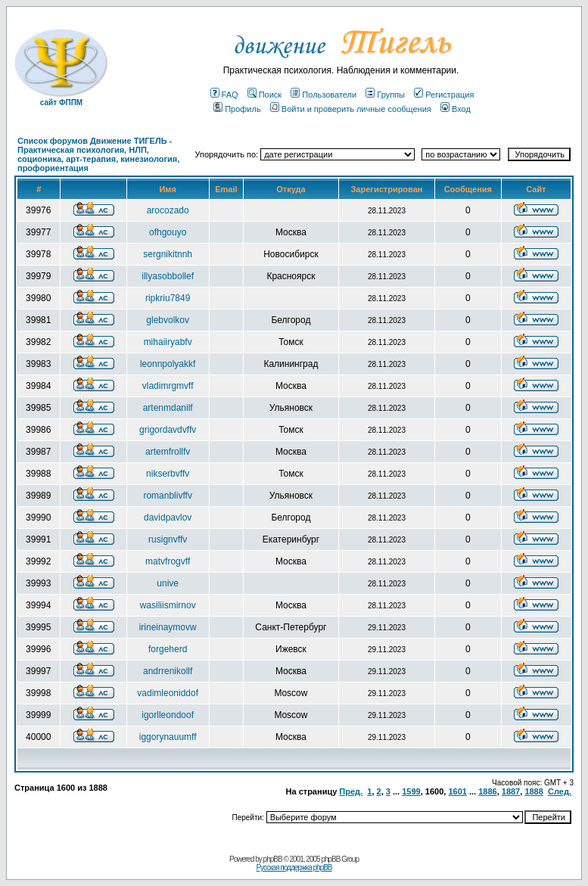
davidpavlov (168, 518)
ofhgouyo (168, 232)
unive (168, 583)
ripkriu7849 (168, 298)
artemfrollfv (168, 452)
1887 (511, 791)
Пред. (351, 791)
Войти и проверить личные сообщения (351, 109)
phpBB (273, 859)
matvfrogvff (168, 561)
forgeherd (168, 649)
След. (560, 791)
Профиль (237, 109)
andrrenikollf (168, 671)
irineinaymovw (168, 627)
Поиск (264, 95)
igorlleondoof (168, 715)
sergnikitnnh (168, 254)
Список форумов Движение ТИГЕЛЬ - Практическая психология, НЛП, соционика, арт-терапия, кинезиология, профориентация (98, 154)
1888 (534, 791)
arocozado (168, 210)
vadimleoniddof (168, 693)
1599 (411, 791)
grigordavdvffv (168, 430)
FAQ (224, 95)
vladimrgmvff (168, 386)
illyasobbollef (168, 276)
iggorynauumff (168, 737)
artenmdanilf (168, 408)
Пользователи (324, 95)
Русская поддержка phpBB (294, 867)
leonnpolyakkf (168, 364)
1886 (487, 791)
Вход (456, 109)
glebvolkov (168, 320)
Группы (385, 95)
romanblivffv (167, 496)
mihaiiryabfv (168, 342)
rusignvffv (168, 539)
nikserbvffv (168, 474)
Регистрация (444, 95)
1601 (457, 791)
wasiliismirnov (168, 605)
